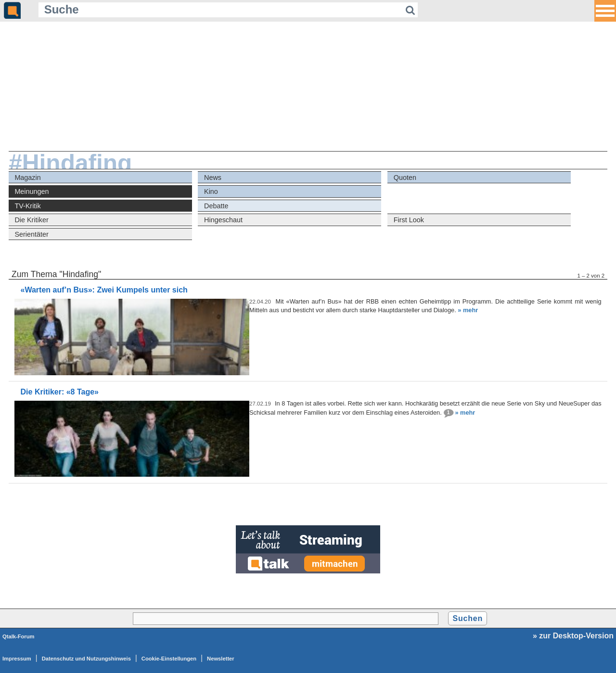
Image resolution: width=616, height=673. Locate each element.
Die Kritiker (31, 220)
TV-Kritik (27, 206)
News (213, 178)
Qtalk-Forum (19, 636)
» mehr (468, 310)
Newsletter (221, 659)
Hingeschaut (223, 220)
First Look (409, 220)
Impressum (17, 659)
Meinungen (32, 191)
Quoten (405, 178)
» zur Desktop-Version (573, 636)
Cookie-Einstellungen (169, 659)
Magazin (27, 178)
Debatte (216, 206)
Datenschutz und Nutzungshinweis (86, 659)
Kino (211, 191)
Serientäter (31, 234)
